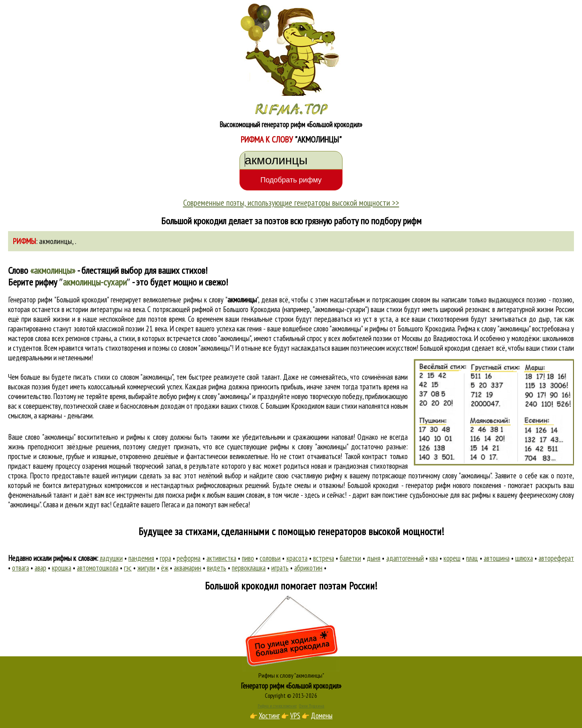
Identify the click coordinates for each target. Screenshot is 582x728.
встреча (324, 558)
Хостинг (269, 716)
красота (297, 558)
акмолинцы (56, 241)
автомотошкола (98, 568)
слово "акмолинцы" (226, 338)
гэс (128, 568)
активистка (221, 558)
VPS (295, 716)
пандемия (141, 558)
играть (280, 568)
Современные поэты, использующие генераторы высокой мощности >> (291, 203)
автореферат (556, 558)
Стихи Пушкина (312, 706)
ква (434, 558)
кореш (452, 558)
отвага (21, 568)
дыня (374, 558)
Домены (322, 716)
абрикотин (308, 568)
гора (165, 558)
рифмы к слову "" (221, 300)
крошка (62, 568)
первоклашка (249, 568)
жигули (146, 568)
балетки (350, 558)
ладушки (111, 558)
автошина (497, 558)
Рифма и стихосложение (277, 706)
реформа (189, 558)
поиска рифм (183, 495)
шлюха (524, 558)
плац (472, 558)
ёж (165, 568)
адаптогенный (405, 558)
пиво (248, 558)
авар (40, 568)
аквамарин (188, 568)
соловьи (270, 558)
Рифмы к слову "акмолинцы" (291, 675)
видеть (217, 568)
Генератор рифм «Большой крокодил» (291, 686)
